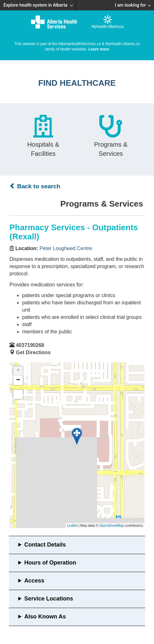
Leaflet (72, 525)
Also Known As (45, 617)
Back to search (35, 186)
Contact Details (45, 545)
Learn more (99, 49)
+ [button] (18, 371)
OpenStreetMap (112, 525)
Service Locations (49, 599)
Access (34, 581)
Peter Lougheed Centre (66, 248)
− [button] (18, 380)
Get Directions (33, 352)
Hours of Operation (50, 563)
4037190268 (30, 345)
